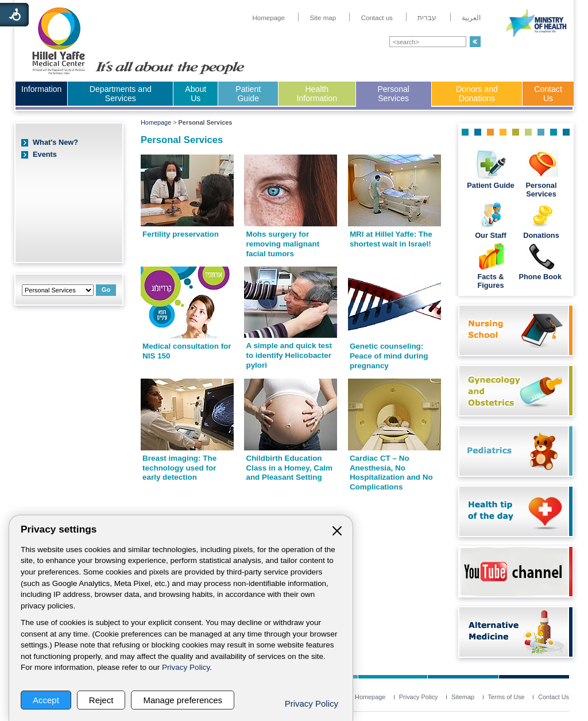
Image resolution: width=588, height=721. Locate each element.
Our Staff (491, 235)
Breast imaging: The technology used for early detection (179, 468)
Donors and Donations (477, 94)
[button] (475, 42)
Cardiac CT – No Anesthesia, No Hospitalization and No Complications (391, 473)
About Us (196, 94)
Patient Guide (248, 94)
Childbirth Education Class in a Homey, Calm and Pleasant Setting (289, 468)
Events (45, 154)
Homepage (156, 122)
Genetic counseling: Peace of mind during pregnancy (389, 356)
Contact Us (548, 94)
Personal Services (393, 94)
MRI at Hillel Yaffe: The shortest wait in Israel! (391, 239)
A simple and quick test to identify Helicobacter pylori (289, 355)
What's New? (55, 142)
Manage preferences (183, 700)
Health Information (317, 94)
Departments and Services (121, 94)
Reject (101, 700)
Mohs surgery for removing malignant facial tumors (283, 244)
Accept (46, 700)
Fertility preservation (181, 234)
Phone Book (541, 277)
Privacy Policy (186, 667)
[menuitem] (268, 18)
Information (41, 89)
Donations (541, 235)
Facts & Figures (490, 281)
